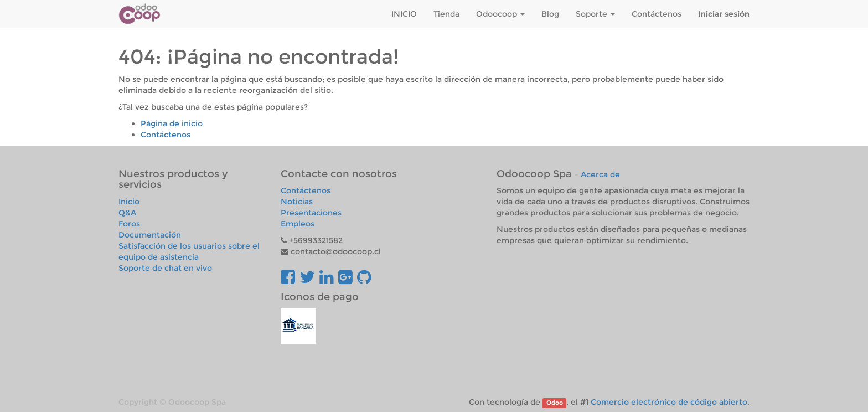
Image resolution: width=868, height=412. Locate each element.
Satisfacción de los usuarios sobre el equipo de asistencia (189, 251)
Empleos (298, 224)
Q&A (127, 213)
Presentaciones (311, 213)
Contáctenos (166, 135)
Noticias (297, 202)
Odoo (555, 403)
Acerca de (600, 174)
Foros (129, 224)
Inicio (129, 202)
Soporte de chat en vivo (165, 268)
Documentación (150, 235)
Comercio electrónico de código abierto (669, 402)
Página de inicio (172, 123)
